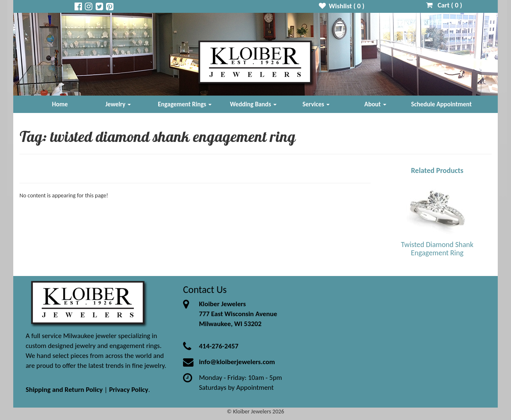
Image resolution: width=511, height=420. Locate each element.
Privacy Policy (129, 390)
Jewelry (118, 104)
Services (316, 104)
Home (60, 104)
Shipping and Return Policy (64, 390)
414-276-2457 (218, 346)
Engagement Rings (185, 104)
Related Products (437, 170)
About (375, 104)
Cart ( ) (444, 5)
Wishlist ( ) (342, 6)
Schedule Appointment (441, 104)
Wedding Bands (253, 104)
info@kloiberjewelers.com (237, 362)
